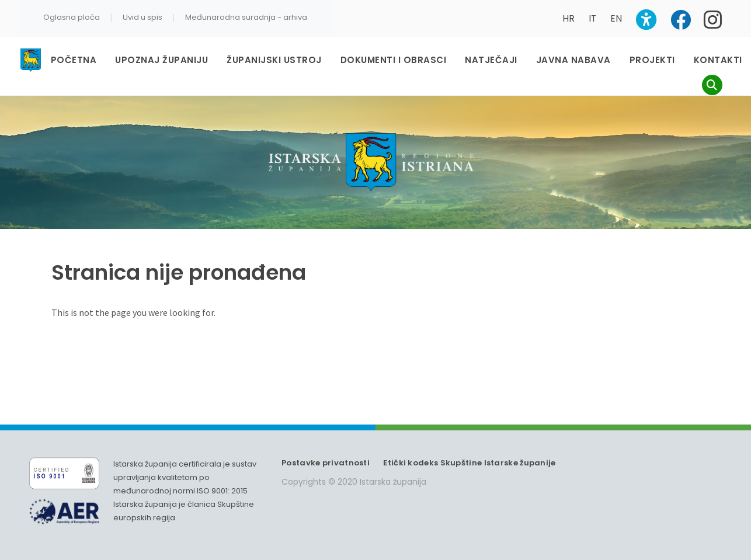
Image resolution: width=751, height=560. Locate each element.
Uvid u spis (142, 17)
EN (616, 18)
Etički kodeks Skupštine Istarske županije (469, 463)
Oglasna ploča (72, 17)
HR (569, 18)
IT (592, 18)
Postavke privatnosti (326, 463)
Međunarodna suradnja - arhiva (246, 17)
